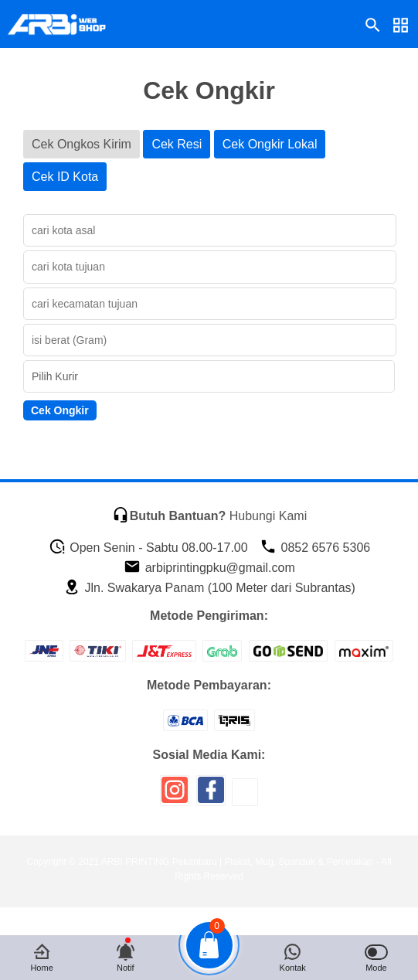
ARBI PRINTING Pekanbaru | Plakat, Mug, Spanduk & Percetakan (238, 862)
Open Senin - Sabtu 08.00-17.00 (148, 548)
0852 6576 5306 (315, 548)
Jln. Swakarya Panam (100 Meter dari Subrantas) (209, 588)
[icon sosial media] (175, 796)
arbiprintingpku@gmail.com (209, 568)
